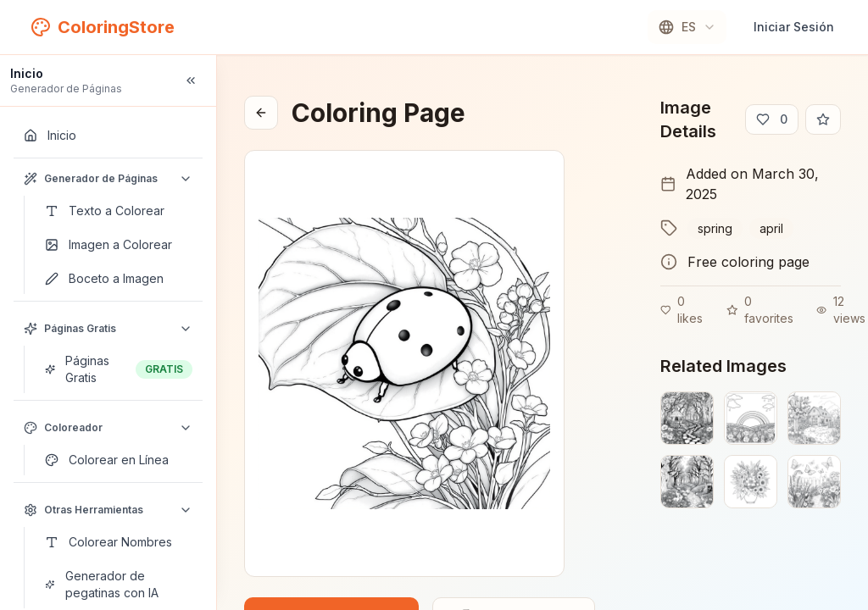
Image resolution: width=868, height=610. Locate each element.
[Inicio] (108, 136)
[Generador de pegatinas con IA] (119, 585)
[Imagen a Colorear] (119, 245)
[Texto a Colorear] (119, 211)
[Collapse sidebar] (191, 80)
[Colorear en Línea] (119, 460)
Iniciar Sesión (794, 27)
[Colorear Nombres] (119, 542)
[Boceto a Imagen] (119, 279)
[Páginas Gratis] (119, 369)
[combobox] (687, 27)
